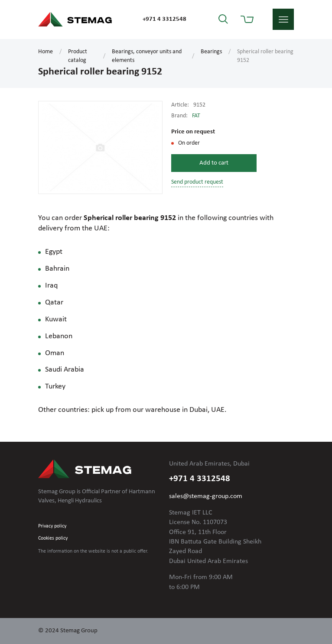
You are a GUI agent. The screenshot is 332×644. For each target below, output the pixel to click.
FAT (196, 116)
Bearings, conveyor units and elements (147, 56)
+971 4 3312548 (164, 19)
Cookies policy (53, 538)
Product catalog (78, 56)
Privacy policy (52, 526)
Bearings (211, 52)
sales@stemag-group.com (206, 496)
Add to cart (214, 163)
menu (283, 19)
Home (46, 52)
